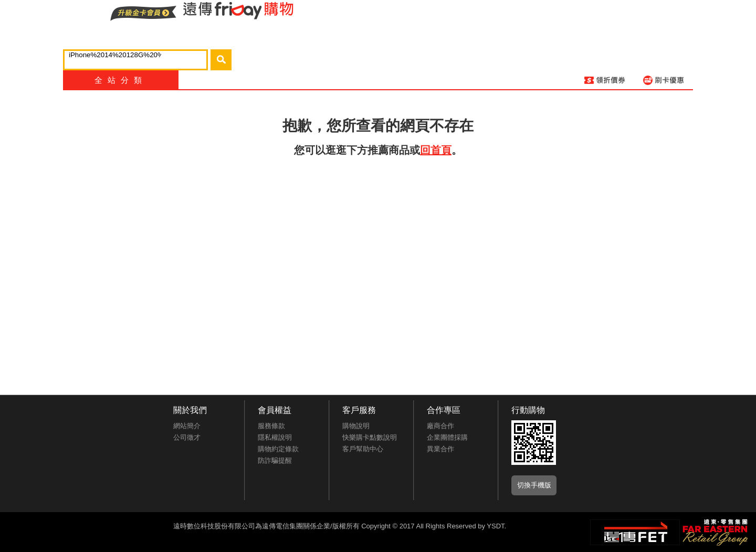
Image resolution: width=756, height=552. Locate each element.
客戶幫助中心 (363, 449)
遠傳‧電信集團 (635, 532)
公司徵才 (187, 437)
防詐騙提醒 (275, 460)
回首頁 (436, 150)
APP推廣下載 (534, 443)
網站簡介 (187, 426)
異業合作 (440, 449)
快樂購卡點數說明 (370, 437)
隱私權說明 (275, 437)
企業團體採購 (447, 437)
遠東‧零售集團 (714, 531)
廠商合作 (440, 426)
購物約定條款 (278, 449)
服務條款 (271, 426)
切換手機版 (534, 485)
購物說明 (356, 426)
